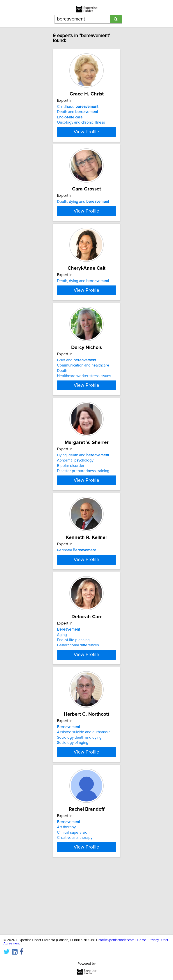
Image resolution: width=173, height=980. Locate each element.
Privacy (154, 940)
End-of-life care (70, 117)
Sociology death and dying (79, 802)
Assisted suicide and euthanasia (84, 797)
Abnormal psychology (75, 502)
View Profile (86, 132)
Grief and (77, 399)
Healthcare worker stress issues (84, 415)
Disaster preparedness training (83, 512)
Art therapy (66, 892)
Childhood (78, 107)
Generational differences (78, 707)
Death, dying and (83, 204)
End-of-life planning (73, 702)
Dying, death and (83, 497)
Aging (62, 697)
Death (62, 410)
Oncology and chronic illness (81, 122)
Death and (77, 112)
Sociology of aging (73, 807)
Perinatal (76, 594)
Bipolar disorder (71, 507)
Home (141, 940)
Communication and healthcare (83, 404)
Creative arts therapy (75, 902)
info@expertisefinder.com (116, 940)
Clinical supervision (73, 897)
